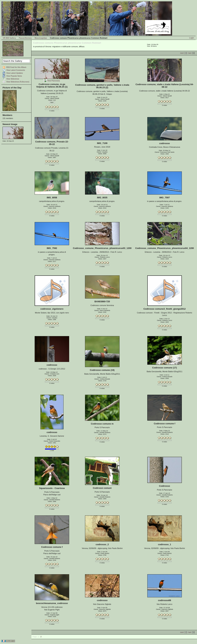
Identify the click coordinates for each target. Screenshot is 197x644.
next (182, 53)
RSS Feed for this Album (16, 67)
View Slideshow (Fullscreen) (18, 82)
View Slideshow (13, 79)
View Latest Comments (16, 70)
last (190, 53)
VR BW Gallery (9, 38)
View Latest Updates (15, 73)
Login (192, 38)
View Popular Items (14, 76)
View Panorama (54, 81)
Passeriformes (25, 38)
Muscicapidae (41, 38)
